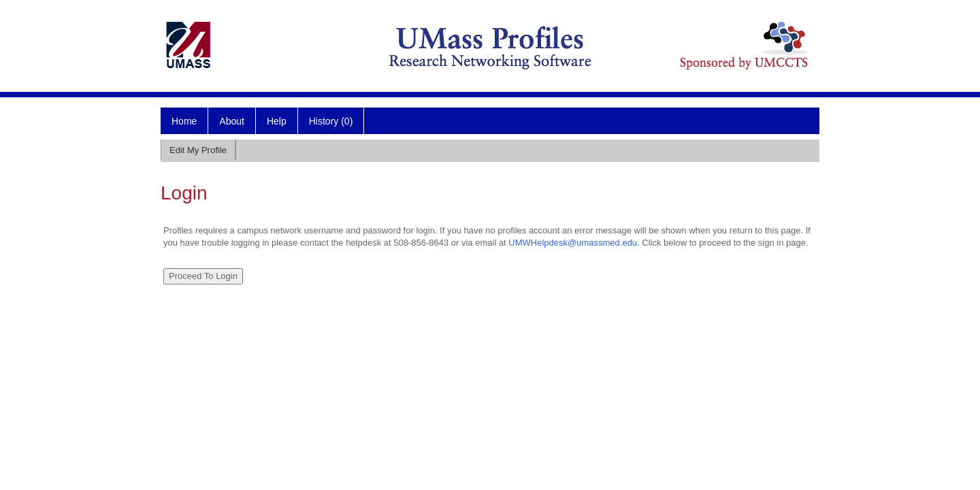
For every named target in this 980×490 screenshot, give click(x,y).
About (232, 121)
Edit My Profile (198, 150)
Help (277, 121)
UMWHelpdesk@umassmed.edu (573, 243)
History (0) (331, 121)
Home (184, 121)
